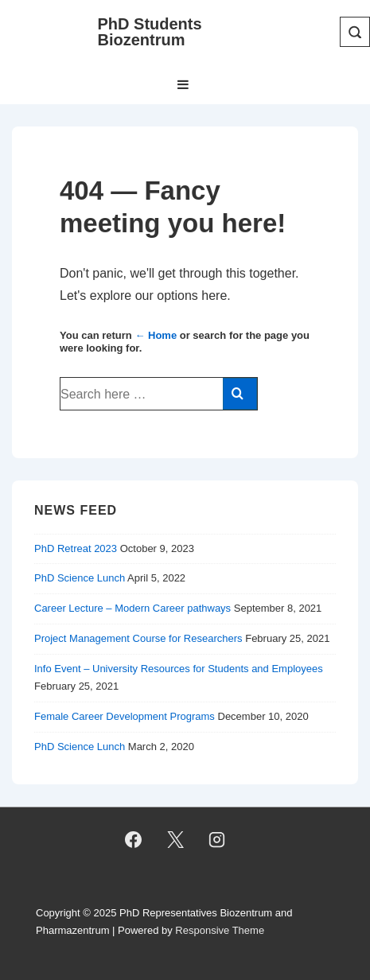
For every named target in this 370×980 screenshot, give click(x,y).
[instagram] (217, 840)
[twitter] (175, 840)
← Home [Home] (156, 335)
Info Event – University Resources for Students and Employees (179, 669)
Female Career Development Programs (125, 716)
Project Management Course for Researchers (138, 638)
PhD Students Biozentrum (150, 32)
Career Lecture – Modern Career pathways (132, 608)
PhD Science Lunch (80, 578)
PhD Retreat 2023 (76, 548)
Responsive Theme (220, 930)
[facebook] (133, 840)
